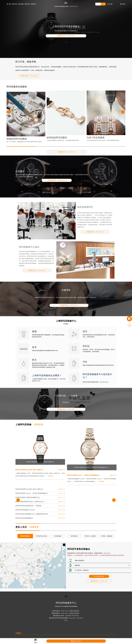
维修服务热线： (66, 36)
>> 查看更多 (50, 476)
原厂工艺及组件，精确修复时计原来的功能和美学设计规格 (24, 142)
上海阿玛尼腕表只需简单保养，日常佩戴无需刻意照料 (63, 140)
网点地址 (123, 4)
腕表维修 (21, 4)
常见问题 (110, 4)
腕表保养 (27, 4)
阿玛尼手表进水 (25, 536)
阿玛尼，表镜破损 (107, 536)
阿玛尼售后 (74, 536)
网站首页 (15, 4)
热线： (57, 180)
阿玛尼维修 (58, 536)
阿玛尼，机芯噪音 (90, 536)
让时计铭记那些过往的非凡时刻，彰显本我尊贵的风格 (103, 140)
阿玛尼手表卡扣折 (42, 536)
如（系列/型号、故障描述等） (103, 570)
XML (66, 620)
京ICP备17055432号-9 (72, 616)
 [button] (123, 112)
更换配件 (34, 4)
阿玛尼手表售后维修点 (62, 618)
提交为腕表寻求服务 (99, 576)
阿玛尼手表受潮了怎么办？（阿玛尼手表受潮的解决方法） (92, 467)
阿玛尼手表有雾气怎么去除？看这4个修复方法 (40, 462)
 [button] (9, 112)
